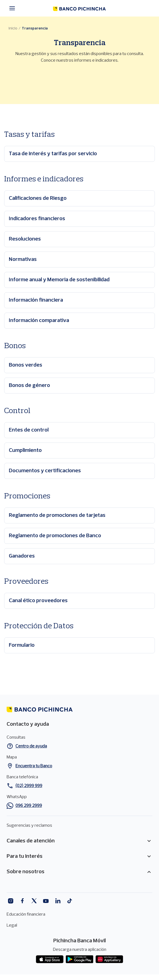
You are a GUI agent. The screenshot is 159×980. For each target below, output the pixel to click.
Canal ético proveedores (38, 601)
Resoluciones (25, 239)
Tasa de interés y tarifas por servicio (53, 154)
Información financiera (36, 300)
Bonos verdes (26, 365)
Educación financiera (26, 915)
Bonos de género (29, 386)
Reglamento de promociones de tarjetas (57, 515)
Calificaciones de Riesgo (38, 198)
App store (50, 959)
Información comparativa (39, 321)
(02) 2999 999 (29, 786)
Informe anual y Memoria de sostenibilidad (59, 280)
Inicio (13, 28)
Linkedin (58, 901)
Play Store (79, 959)
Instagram (10, 901)
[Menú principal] (14, 8)
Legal (12, 926)
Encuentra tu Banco (34, 766)
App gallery (109, 959)
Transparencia (35, 28)
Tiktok (70, 901)
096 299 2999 (29, 806)
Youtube (46, 901)
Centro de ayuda (31, 746)
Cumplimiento (25, 451)
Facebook (22, 901)
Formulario (22, 645)
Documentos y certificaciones (45, 471)
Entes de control (29, 430)
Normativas (23, 260)
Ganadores (22, 556)
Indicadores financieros (37, 219)
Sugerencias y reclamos (29, 826)
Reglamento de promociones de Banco (55, 536)
